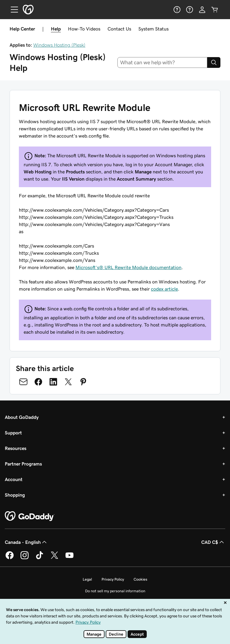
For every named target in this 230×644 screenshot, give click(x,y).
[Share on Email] (23, 382)
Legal (87, 579)
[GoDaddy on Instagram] (25, 558)
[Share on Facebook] (38, 382)
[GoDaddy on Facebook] (10, 558)
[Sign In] (202, 10)
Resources (16, 448)
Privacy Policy (113, 579)
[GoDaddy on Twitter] (55, 558)
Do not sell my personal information (115, 591)
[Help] (177, 10)
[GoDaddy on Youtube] (69, 558)
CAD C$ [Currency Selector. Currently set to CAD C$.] (213, 542)
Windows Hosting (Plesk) (59, 45)
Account (14, 479)
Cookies (140, 579)
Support (13, 433)
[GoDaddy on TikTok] (40, 558)
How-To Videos (84, 29)
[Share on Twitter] (68, 382)
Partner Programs (23, 464)
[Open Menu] (12, 10)
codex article (164, 289)
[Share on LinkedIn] (53, 382)
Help (56, 29)
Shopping (15, 495)
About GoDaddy (22, 417)
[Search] (214, 62)
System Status (153, 29)
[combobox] (162, 62)
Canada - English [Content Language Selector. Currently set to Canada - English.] (26, 542)
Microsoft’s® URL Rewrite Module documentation (128, 267)
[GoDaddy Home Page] (30, 516)
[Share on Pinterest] (83, 382)
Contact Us (119, 29)
